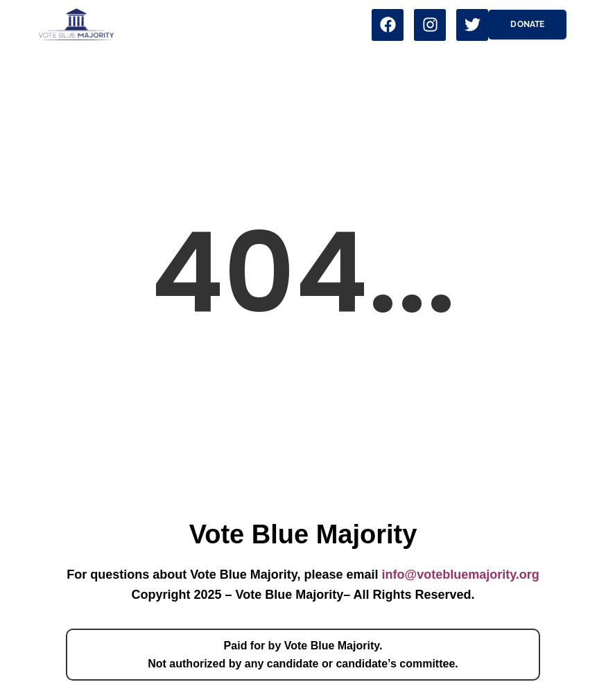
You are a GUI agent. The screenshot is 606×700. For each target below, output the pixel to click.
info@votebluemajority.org (461, 575)
